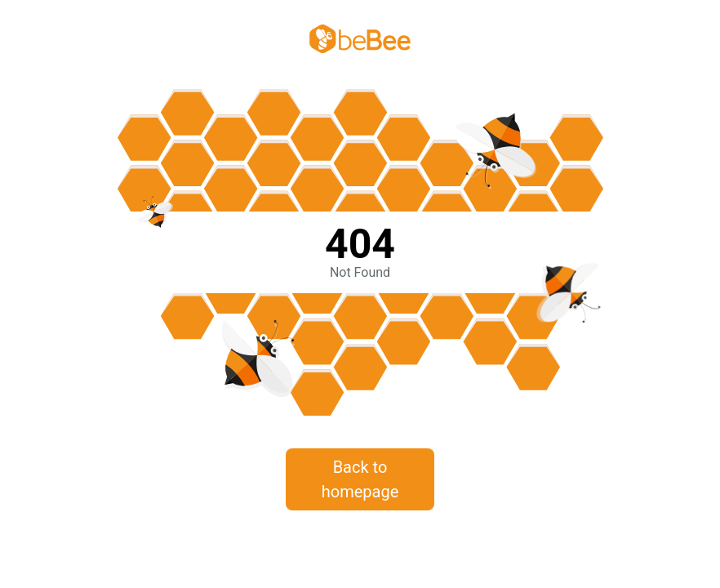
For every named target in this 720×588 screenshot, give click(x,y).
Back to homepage (360, 479)
